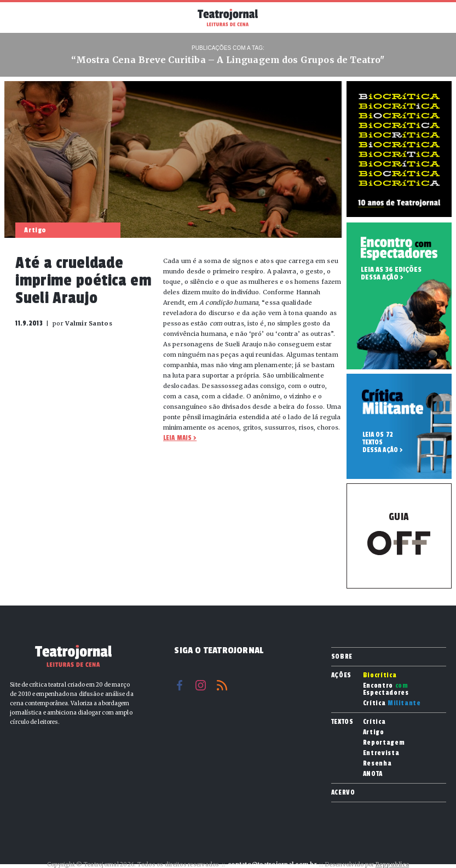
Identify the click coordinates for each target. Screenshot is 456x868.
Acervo (343, 792)
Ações (341, 675)
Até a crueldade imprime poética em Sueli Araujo (83, 281)
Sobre (342, 656)
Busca (435, 18)
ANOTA (373, 774)
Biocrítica (380, 675)
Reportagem (384, 743)
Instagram (201, 685)
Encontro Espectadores (386, 689)
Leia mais (177, 438)
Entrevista (381, 753)
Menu (21, 16)
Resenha (377, 764)
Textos (342, 722)
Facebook (179, 685)
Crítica (392, 703)
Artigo (374, 732)
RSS (222, 685)
